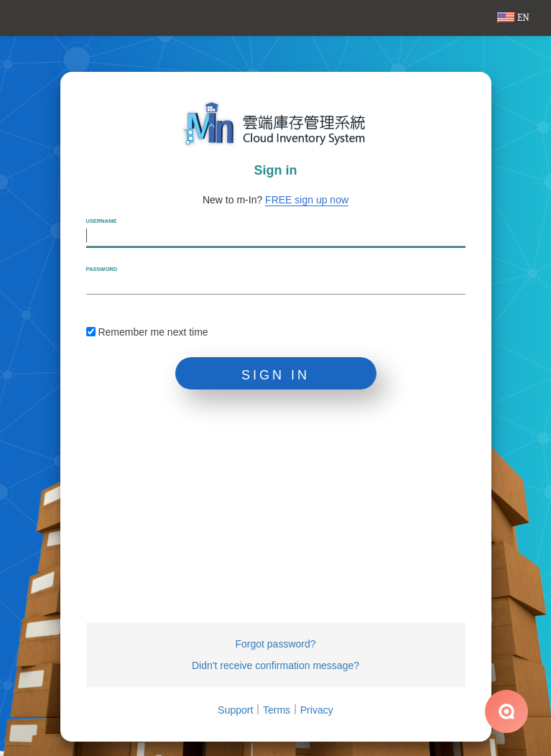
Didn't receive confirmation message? (275, 665)
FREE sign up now (307, 200)
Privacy (317, 710)
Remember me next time (147, 332)
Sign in (275, 375)
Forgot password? (275, 644)
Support (235, 710)
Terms (277, 710)
